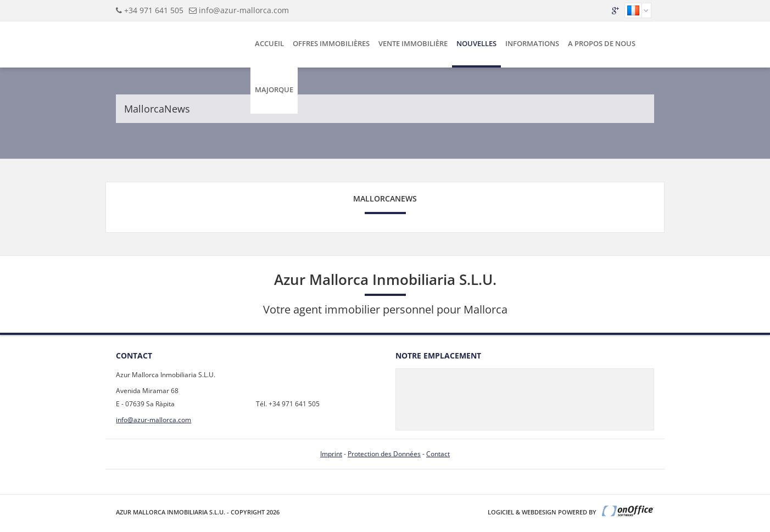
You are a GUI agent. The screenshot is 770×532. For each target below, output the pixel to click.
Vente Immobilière (413, 43)
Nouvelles (476, 43)
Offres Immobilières (331, 43)
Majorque (274, 89)
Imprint (331, 454)
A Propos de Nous (602, 43)
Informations (532, 43)
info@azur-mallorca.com (244, 10)
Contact (438, 454)
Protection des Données (384, 454)
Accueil (269, 43)
